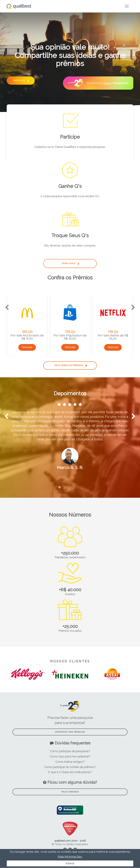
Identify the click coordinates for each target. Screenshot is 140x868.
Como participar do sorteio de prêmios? (70, 767)
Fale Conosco (70, 792)
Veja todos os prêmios (70, 365)
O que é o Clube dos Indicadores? (70, 772)
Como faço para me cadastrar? (70, 756)
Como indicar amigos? (70, 762)
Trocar (27, 347)
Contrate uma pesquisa (70, 732)
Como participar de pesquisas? (70, 751)
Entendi (70, 863)
